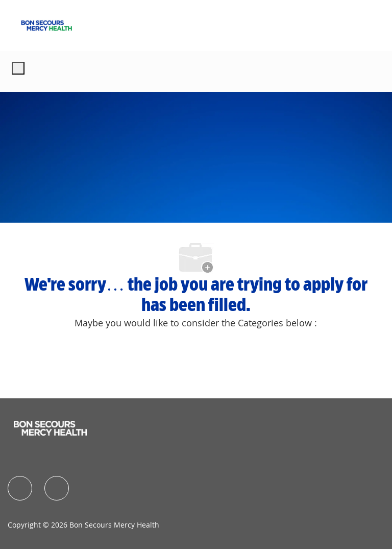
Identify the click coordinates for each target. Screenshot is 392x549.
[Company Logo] (46, 25)
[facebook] (20, 488)
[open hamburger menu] (18, 68)
